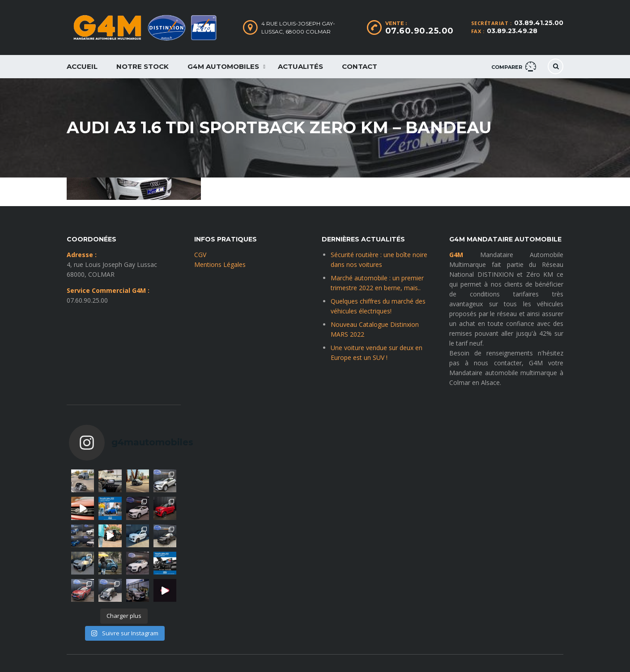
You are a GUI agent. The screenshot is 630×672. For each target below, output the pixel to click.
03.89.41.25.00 (539, 23)
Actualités (300, 66)
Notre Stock (143, 66)
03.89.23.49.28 (512, 31)
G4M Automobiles (223, 66)
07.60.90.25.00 (419, 31)
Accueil (82, 66)
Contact (360, 66)
